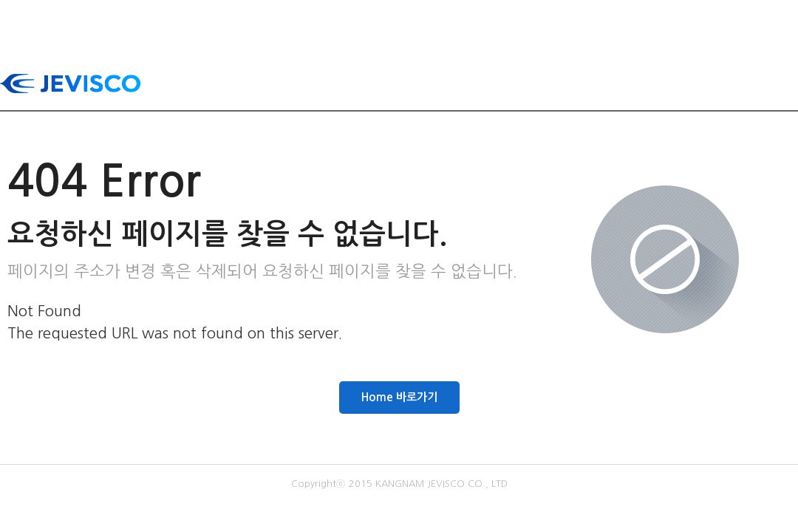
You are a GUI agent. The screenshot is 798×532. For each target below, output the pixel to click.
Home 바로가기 (399, 397)
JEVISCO (70, 83)
